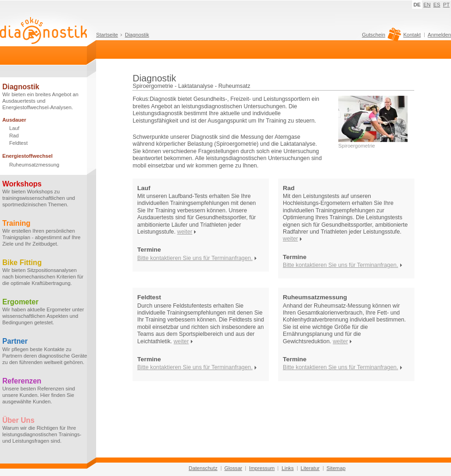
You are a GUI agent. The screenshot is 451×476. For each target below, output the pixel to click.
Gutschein (380, 37)
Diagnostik (137, 35)
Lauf (14, 128)
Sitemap (336, 468)
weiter (185, 232)
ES (437, 5)
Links (287, 468)
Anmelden (439, 35)
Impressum (262, 468)
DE (417, 5)
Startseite (107, 35)
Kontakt (412, 35)
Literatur (310, 468)
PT (446, 5)
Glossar (234, 468)
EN (427, 5)
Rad (14, 136)
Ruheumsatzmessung (34, 165)
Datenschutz (203, 468)
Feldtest (18, 143)
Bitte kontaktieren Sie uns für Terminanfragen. (195, 258)
